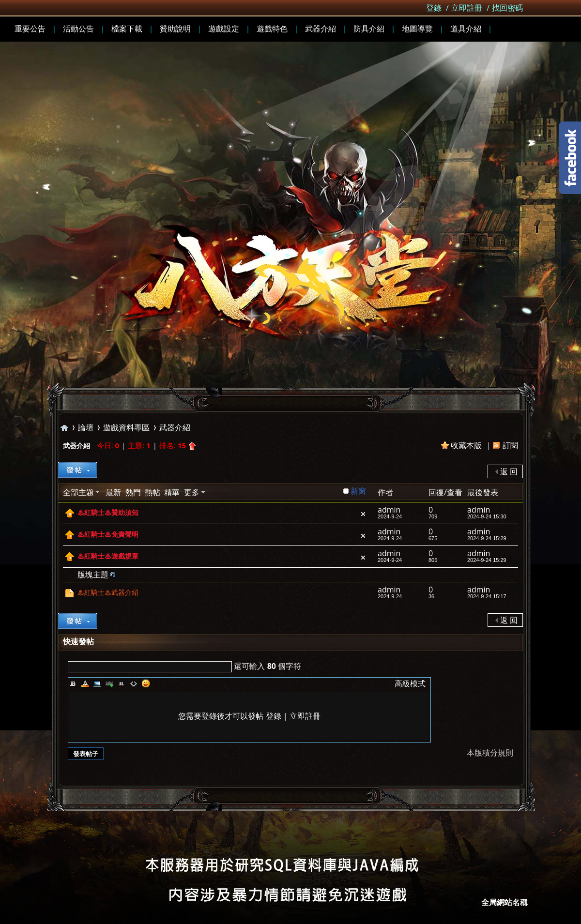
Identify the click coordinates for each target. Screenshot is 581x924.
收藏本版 (467, 445)
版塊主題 (93, 575)
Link (109, 683)
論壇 (86, 427)
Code (134, 683)
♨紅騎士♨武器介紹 (108, 592)
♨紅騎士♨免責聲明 (108, 534)
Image (97, 683)
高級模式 (410, 683)
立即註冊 (467, 8)
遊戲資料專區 (126, 427)
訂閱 (510, 445)
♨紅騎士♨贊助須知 (108, 513)
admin (389, 510)
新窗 (358, 491)
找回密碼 (507, 8)
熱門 (133, 492)
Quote (122, 683)
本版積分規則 (490, 753)
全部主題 (78, 492)
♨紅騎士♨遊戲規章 (108, 556)
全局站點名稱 (64, 428)
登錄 (434, 8)
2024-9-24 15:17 (487, 596)
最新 (113, 492)
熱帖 (153, 492)
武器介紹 (175, 427)
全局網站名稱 (505, 902)
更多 (192, 492)
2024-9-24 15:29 (487, 538)
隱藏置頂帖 (363, 514)
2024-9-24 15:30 (487, 516)
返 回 (509, 471)
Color (85, 683)
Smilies (146, 683)
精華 (172, 492)
